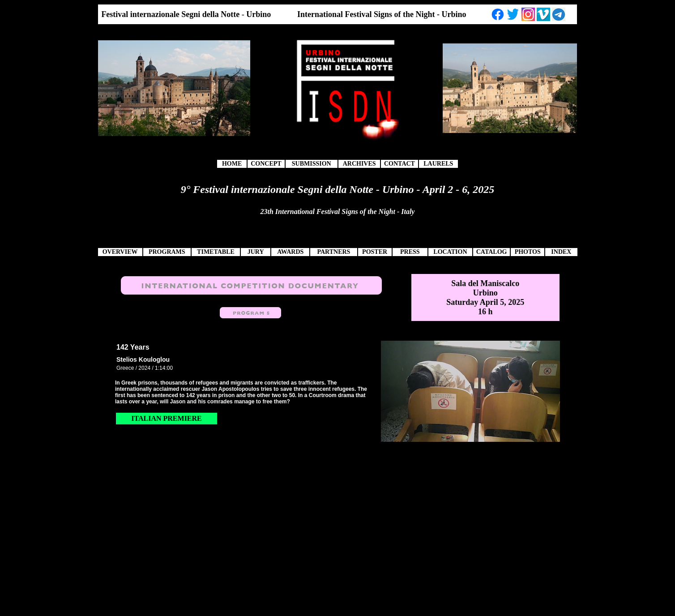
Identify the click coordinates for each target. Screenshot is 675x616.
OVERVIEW (120, 252)
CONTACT (399, 164)
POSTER (375, 252)
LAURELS (438, 164)
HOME (232, 164)
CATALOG (492, 252)
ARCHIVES (359, 164)
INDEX (561, 252)
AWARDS (290, 252)
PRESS (410, 252)
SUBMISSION (312, 164)
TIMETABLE (216, 252)
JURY (256, 252)
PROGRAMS (167, 252)
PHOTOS (528, 252)
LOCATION (450, 252)
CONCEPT (266, 164)
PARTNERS (333, 252)
